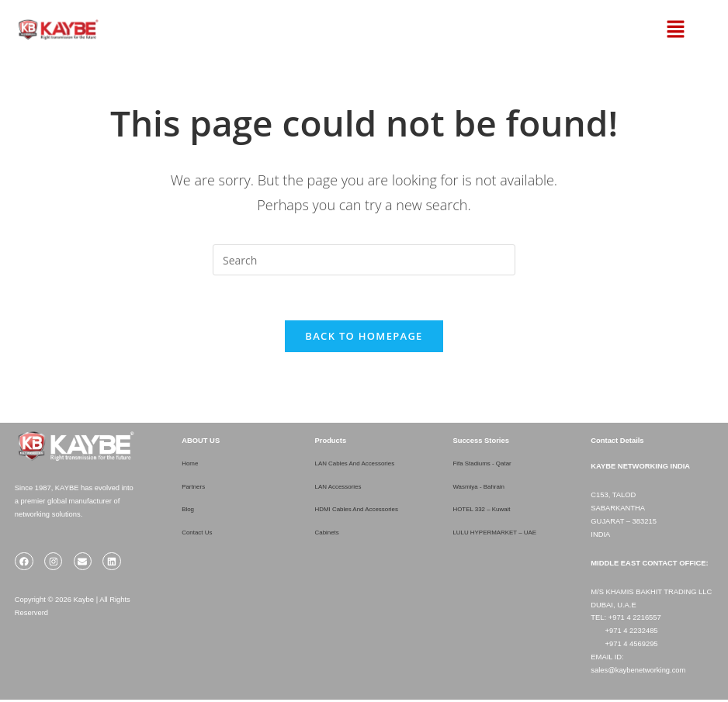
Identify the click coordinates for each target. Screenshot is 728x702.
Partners (195, 489)
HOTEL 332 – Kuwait (487, 511)
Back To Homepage (364, 338)
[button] (655, 29)
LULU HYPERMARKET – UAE (502, 534)
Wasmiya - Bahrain (483, 489)
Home (191, 466)
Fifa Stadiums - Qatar (487, 466)
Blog (189, 511)
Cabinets (329, 534)
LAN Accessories (343, 489)
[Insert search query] (364, 260)
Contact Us (199, 534)
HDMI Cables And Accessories (364, 511)
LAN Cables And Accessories (362, 466)
